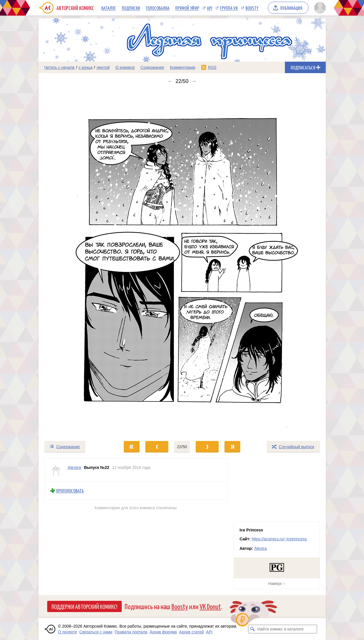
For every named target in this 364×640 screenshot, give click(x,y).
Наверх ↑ (277, 584)
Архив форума (163, 632)
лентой (103, 67)
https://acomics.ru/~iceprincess (279, 539)
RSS (212, 67)
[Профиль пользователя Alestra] (56, 470)
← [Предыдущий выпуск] (170, 81)
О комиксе (125, 67)
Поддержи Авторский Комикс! (84, 606)
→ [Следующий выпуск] (194, 81)
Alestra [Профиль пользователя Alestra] (74, 467)
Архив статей (191, 632)
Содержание (152, 67)
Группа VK (229, 8)
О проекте (68, 632)
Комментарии (182, 67)
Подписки (131, 8)
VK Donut (210, 606)
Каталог (109, 8)
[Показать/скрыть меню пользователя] (319, 8)
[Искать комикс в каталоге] (252, 629)
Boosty (252, 8)
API (209, 8)
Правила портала (131, 632)
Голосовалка (158, 8)
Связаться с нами (96, 632)
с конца (86, 67)
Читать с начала (60, 67)
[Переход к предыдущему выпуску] (75, 262)
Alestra (260, 548)
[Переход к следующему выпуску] (182, 262)
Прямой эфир (187, 8)
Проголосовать (70, 491)
